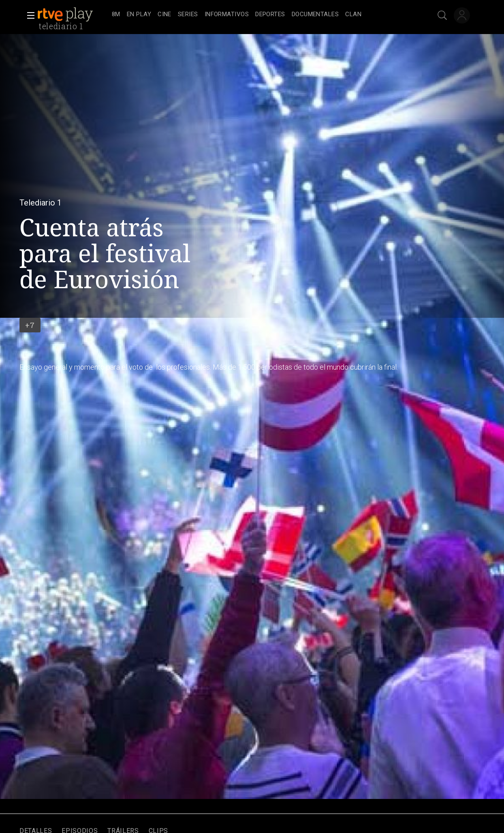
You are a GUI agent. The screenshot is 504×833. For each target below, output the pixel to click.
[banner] (73, 15)
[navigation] (261, 15)
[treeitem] (116, 15)
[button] (28, 15)
